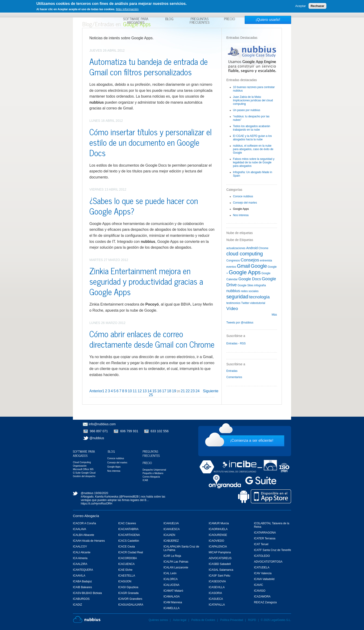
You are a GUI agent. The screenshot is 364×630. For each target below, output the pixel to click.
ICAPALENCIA (218, 547)
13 (145, 391)
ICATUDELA (262, 567)
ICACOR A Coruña (84, 523)
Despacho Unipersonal (154, 470)
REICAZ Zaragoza (265, 602)
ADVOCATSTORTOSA (268, 562)
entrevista (266, 261)
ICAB (145, 480)
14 (149, 391)
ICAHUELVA (171, 523)
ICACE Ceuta (127, 547)
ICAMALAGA (172, 597)
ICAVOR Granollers (130, 599)
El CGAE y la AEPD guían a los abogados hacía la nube (252, 138)
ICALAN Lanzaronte (176, 567)
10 (130, 391)
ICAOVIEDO (216, 541)
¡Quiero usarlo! (268, 20)
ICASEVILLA (217, 587)
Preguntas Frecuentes (200, 21)
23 (193, 391)
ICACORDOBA (128, 558)
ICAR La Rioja (172, 556)
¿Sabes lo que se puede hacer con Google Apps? (144, 206)
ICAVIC (258, 585)
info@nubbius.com (102, 424)
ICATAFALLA (217, 605)
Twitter (245, 303)
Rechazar (317, 6)
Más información (127, 9)
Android (252, 248)
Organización (80, 466)
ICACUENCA (126, 564)
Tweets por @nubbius (240, 323)
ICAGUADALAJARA (131, 605)
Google (259, 266)
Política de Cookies (203, 620)
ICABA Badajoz (82, 581)
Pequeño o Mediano (153, 473)
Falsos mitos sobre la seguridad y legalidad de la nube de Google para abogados (254, 162)
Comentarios (234, 377)
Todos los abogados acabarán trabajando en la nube (251, 128)
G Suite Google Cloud (84, 473)
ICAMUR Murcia (219, 523)
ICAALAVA (80, 529)
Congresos (233, 261)
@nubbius (97, 438)
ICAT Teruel (261, 544)
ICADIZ (77, 605)
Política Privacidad (232, 620)
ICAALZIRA (80, 564)
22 (188, 391)
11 (135, 391)
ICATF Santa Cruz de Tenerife (273, 550)
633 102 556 (160, 431)
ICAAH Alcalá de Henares (89, 541)
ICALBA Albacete (83, 535)
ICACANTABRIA (128, 529)
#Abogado (87, 497)
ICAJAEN (169, 535)
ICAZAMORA (262, 597)
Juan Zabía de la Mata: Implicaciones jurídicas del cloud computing (253, 100)
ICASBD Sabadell (220, 564)
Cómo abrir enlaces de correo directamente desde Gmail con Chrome (152, 339)
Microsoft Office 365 (83, 469)
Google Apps (241, 209)
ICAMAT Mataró (173, 591)
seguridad (237, 297)
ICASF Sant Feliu (219, 576)
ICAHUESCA (172, 529)
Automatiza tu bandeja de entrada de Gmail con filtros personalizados (149, 66)
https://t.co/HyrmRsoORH (96, 504)
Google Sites (245, 285)
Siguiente (211, 391)
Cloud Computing (82, 462)
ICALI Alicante (82, 552)
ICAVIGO (260, 591)
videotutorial (258, 303)
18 (169, 391)
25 (151, 395)
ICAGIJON (125, 581)
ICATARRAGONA (265, 533)
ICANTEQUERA (83, 570)
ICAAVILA (79, 576)
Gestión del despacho (84, 476)
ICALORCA (171, 579)
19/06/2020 (101, 493)
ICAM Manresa (173, 602)
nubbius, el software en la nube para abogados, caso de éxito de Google (253, 149)
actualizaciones (236, 248)
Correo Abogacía (86, 516)
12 (140, 391)
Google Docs (250, 279)
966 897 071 (99, 431)
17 (164, 391)
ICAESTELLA (127, 576)
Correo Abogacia (151, 477)
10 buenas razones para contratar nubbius (254, 89)
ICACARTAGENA (129, 535)
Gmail (243, 266)
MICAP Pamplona (220, 552)
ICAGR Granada (128, 593)
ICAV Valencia (263, 573)
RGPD (252, 620)
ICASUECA (216, 599)
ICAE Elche (125, 570)
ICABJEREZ (171, 541)
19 (174, 391)
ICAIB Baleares (82, 587)
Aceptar (301, 6)
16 (159, 391)
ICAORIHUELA (218, 529)
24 (198, 391)
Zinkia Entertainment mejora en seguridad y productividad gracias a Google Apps (146, 281)
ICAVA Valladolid (264, 579)
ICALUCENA (171, 585)
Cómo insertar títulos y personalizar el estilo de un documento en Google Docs (151, 142)
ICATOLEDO (262, 556)
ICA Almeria (80, 558)
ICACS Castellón (129, 541)
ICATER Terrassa (265, 538)
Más (274, 315)
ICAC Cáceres (127, 523)
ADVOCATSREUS (220, 558)
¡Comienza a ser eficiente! (252, 440)
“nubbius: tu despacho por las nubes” (251, 118)
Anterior (96, 391)
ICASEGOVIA (217, 581)
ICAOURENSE (218, 535)
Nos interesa (241, 215)
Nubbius (87, 620)
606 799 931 (129, 431)
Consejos (250, 260)
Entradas (232, 371)
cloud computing (245, 254)
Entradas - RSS (236, 343)
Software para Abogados (136, 21)
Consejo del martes (245, 203)
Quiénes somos (158, 620)
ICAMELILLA (171, 608)
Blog (169, 19)
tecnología (259, 297)
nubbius (233, 291)
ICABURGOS (81, 599)
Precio (230, 19)
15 (154, 391)
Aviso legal (180, 620)
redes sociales (250, 291)
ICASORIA (215, 593)
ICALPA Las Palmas (176, 562)
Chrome (263, 248)
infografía (260, 285)
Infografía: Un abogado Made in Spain (252, 174)
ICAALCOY (80, 547)
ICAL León (170, 573)
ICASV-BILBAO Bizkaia (87, 593)
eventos (231, 267)
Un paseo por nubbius (246, 110)
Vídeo (232, 308)
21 (183, 391)
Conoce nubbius (243, 196)
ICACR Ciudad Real (131, 552)
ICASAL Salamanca (221, 570)
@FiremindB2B (129, 497)
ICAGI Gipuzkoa (128, 587)
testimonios (233, 303)
